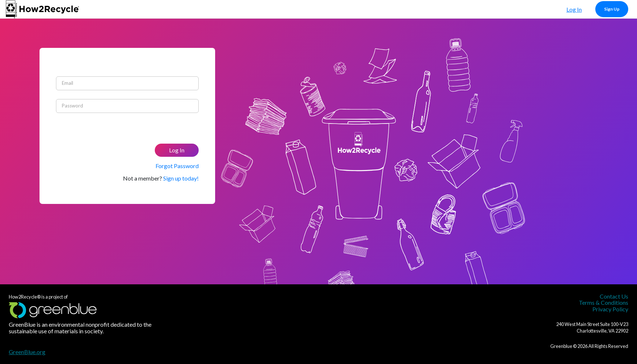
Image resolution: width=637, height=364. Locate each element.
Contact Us (614, 296)
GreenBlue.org (27, 352)
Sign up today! (181, 178)
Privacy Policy (610, 309)
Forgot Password (177, 166)
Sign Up (612, 9)
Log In (574, 9)
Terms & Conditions (604, 302)
